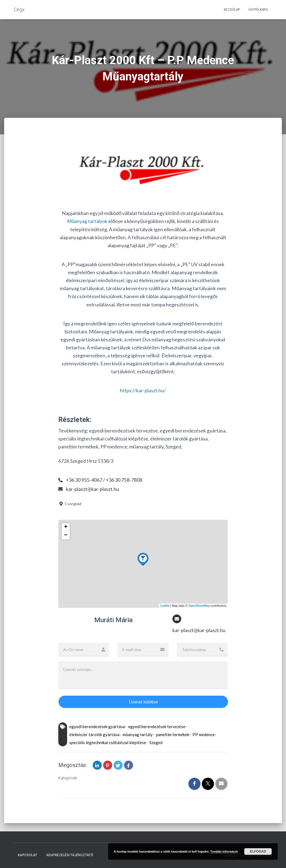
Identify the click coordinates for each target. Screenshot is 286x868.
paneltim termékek (173, 734)
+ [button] (66, 527)
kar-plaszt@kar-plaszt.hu (93, 489)
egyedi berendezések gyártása (97, 726)
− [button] (66, 535)
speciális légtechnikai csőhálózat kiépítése (108, 742)
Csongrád (70, 503)
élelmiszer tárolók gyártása (94, 734)
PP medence (204, 734)
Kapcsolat (28, 855)
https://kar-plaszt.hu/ (143, 390)
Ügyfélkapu (258, 10)
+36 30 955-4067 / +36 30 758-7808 (104, 480)
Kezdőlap (232, 10)
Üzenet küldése (143, 702)
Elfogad (258, 851)
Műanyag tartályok (87, 221)
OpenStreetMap (199, 605)
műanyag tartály (138, 734)
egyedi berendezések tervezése (157, 726)
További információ (224, 851)
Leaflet (165, 605)
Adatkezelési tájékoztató (70, 855)
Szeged (156, 742)
